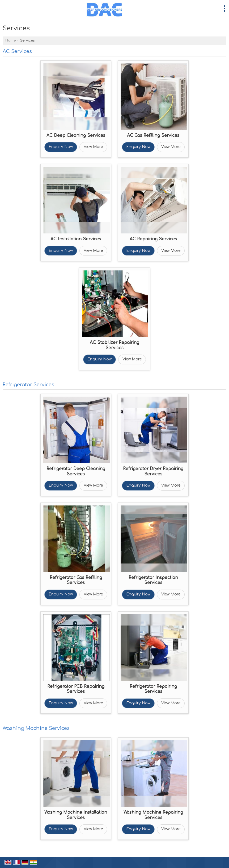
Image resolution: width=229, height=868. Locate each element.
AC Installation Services (76, 239)
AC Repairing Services (153, 239)
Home (10, 40)
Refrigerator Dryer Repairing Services (153, 471)
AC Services (17, 51)
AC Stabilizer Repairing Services (114, 345)
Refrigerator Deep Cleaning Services (76, 471)
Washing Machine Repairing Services (153, 815)
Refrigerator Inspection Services (153, 580)
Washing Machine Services (36, 728)
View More (93, 147)
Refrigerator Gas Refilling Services (76, 580)
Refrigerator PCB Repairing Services (76, 689)
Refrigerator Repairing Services (153, 689)
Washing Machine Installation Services (76, 815)
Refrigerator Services (28, 385)
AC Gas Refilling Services (153, 135)
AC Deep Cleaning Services (76, 135)
